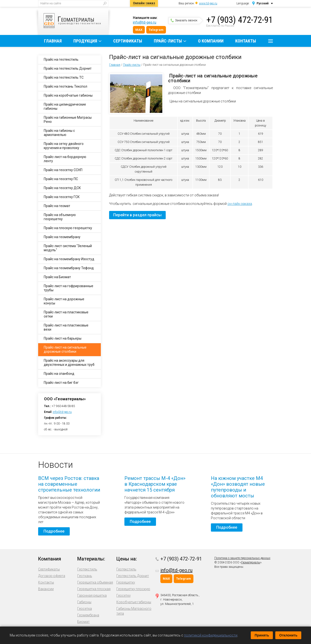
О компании (211, 41)
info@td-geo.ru (145, 22)
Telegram (156, 30)
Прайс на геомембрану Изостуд (69, 259)
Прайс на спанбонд (59, 374)
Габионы (84, 602)
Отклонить (288, 635)
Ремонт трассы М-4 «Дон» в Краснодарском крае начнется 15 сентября (155, 484)
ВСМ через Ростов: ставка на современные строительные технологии (69, 484)
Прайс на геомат (57, 206)
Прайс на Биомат (57, 277)
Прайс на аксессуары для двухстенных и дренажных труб (69, 363)
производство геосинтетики (76, 21)
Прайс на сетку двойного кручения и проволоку (64, 146)
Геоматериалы (251, 562)
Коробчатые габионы (134, 602)
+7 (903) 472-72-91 (240, 20)
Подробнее (54, 531)
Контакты (246, 41)
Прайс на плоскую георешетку (68, 228)
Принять (262, 635)
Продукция (85, 41)
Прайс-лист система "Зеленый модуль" (68, 248)
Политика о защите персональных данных (242, 558)
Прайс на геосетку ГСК (62, 197)
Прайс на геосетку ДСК (62, 188)
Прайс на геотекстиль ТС (64, 77)
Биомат (83, 622)
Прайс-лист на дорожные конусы (64, 301)
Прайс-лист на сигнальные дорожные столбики (65, 349)
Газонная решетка (92, 595)
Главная (53, 41)
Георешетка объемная (95, 582)
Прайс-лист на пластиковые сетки (66, 314)
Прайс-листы (168, 41)
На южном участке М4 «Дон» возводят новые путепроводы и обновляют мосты (238, 487)
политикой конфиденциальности (211, 635)
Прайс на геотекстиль (61, 59)
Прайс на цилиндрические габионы (65, 106)
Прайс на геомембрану (62, 237)
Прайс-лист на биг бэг (61, 383)
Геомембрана (88, 615)
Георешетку (126, 582)
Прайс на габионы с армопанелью (59, 133)
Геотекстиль (87, 569)
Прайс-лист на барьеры (63, 338)
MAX (139, 30)
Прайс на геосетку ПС (61, 179)
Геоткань (85, 576)
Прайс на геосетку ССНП (63, 170)
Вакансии (46, 589)
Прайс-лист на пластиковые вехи (66, 327)
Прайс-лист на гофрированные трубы (69, 288)
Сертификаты (128, 41)
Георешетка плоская (94, 589)
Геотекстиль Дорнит (133, 576)
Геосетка (85, 609)
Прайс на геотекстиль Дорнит (68, 68)
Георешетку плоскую (133, 589)
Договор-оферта (52, 576)
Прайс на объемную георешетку (60, 217)
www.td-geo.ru (208, 3)
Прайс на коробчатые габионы (68, 95)
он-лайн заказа (240, 204)
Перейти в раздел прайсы (137, 215)
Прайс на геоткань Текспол (65, 86)
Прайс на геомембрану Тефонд (69, 268)
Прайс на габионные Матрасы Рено (68, 120)
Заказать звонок (184, 20)
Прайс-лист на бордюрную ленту (65, 159)
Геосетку (124, 595)
